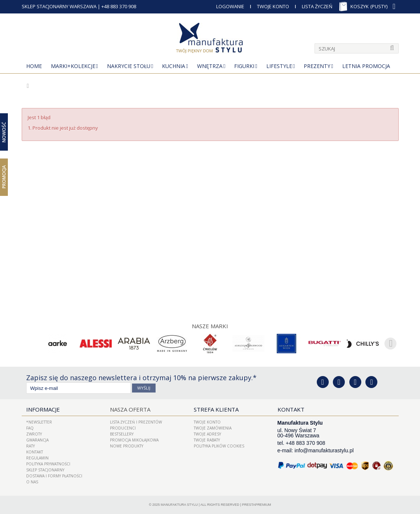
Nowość (4, 132)
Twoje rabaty (207, 440)
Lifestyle (279, 66)
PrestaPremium (257, 505)
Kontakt (35, 452)
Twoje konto (207, 422)
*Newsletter (39, 422)
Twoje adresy (207, 434)
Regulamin (37, 458)
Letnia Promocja (366, 66)
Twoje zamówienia (213, 428)
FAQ (30, 428)
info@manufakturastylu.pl (324, 450)
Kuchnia (174, 66)
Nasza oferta (130, 409)
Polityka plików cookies (219, 446)
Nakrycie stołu (129, 66)
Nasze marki (210, 326)
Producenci (123, 428)
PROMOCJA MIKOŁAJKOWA (134, 440)
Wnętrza (210, 66)
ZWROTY (34, 434)
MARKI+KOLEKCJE (73, 66)
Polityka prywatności (48, 464)
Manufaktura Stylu (179, 505)
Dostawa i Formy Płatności (54, 476)
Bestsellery (122, 434)
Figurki (244, 66)
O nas (32, 482)
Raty (30, 446)
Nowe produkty (127, 446)
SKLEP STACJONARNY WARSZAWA (59, 6)
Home (34, 66)
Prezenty (317, 66)
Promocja (4, 177)
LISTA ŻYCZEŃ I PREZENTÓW (136, 422)
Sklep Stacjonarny (45, 470)
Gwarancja (37, 440)
